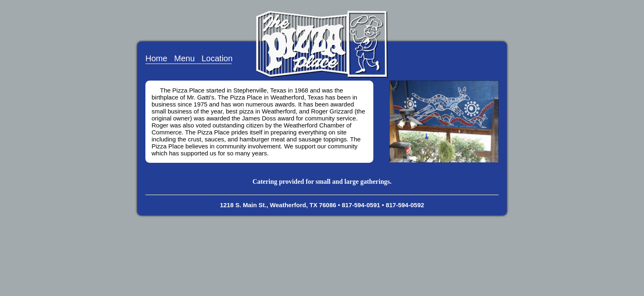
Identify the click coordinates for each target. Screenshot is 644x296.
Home (156, 58)
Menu (184, 58)
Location (217, 58)
